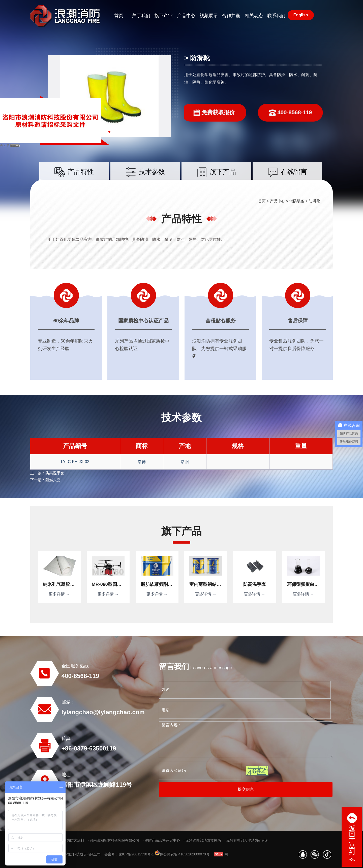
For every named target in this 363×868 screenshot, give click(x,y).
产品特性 (74, 179)
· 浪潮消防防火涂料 (69, 840)
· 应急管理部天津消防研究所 (247, 840)
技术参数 (145, 179)
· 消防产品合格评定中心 (161, 840)
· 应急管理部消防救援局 (202, 840)
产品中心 (278, 201)
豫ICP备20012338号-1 (136, 854)
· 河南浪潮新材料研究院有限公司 (113, 840)
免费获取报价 (200, 113)
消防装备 (297, 201)
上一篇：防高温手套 (47, 473)
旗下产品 (216, 179)
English (301, 15)
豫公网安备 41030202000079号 (182, 854)
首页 (262, 201)
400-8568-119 (304, 113)
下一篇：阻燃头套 (45, 480)
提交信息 (246, 789)
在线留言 (287, 179)
